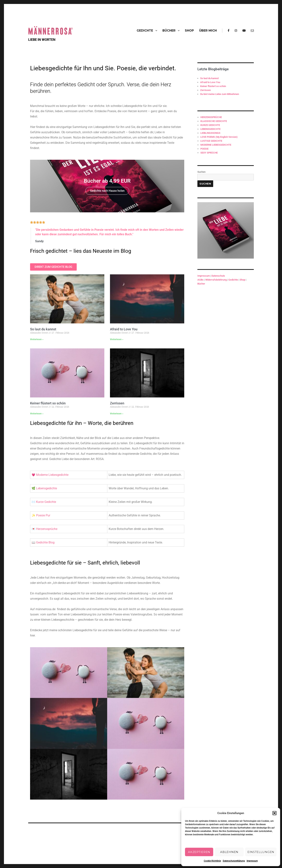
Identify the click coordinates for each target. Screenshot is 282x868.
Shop (242, 280)
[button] (274, 813)
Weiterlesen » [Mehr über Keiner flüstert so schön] (37, 414)
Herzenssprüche (47, 529)
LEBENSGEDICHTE (210, 129)
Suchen (201, 172)
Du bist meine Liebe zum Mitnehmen (220, 94)
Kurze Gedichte (46, 502)
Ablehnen (229, 852)
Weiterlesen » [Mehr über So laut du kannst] (37, 339)
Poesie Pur (43, 515)
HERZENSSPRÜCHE (211, 117)
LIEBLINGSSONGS (210, 133)
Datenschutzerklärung (234, 861)
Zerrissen (117, 403)
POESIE (204, 149)
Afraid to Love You (124, 329)
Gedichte (233, 280)
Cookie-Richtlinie (212, 861)
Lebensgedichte (47, 488)
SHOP (189, 31)
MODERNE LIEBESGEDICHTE (216, 145)
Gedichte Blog (45, 542)
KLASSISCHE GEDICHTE (214, 121)
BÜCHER (169, 31)
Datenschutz (218, 276)
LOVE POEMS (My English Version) (219, 137)
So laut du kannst (43, 329)
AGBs (201, 280)
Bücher (201, 284)
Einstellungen (261, 852)
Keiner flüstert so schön (48, 403)
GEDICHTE (145, 31)
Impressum (252, 861)
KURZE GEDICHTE (210, 125)
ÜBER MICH (208, 31)
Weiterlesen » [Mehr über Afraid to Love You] (117, 339)
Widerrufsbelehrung (216, 280)
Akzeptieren (199, 852)
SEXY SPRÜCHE (209, 153)
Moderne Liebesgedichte (52, 475)
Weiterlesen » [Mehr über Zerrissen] (117, 414)
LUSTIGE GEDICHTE (211, 141)
